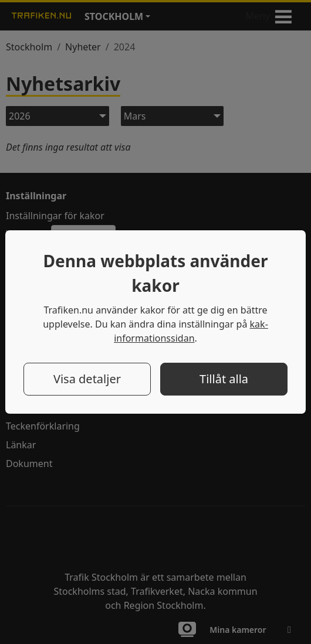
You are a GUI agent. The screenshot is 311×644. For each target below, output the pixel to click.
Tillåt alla (224, 379)
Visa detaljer (87, 379)
